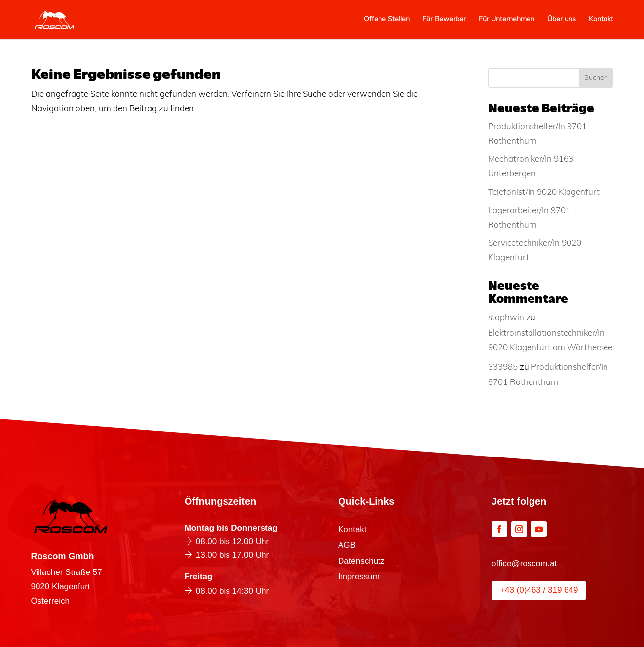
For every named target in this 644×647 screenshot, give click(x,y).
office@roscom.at (524, 563)
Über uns (562, 20)
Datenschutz (361, 562)
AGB (347, 546)
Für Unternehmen (507, 20)
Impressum (359, 577)
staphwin (506, 318)
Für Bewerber (444, 20)
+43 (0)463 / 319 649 (539, 590)
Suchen (596, 78)
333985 (503, 367)
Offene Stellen (387, 20)
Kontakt (601, 20)
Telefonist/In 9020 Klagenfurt (544, 193)
